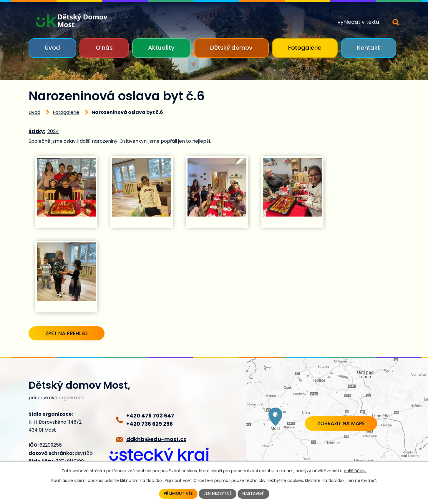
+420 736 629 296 (150, 424)
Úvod (52, 48)
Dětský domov (231, 48)
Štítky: (37, 131)
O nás (104, 48)
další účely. (355, 470)
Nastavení (254, 494)
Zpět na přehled (69, 333)
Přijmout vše (178, 494)
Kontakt (369, 48)
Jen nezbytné (217, 494)
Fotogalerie (305, 48)
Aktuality (161, 48)
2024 (53, 131)
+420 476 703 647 (150, 416)
